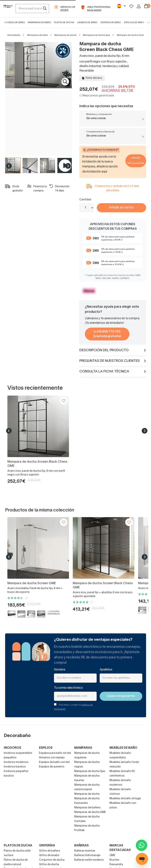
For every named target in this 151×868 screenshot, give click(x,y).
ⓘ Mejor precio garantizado (97, 96)
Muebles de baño (15, 22)
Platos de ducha (64, 22)
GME (112, 855)
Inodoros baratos (15, 767)
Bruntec (114, 860)
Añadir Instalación (136, 161)
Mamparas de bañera (87, 808)
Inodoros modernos (16, 762)
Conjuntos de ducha (52, 860)
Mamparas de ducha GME (90, 812)
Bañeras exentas (85, 851)
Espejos (46, 748)
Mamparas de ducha (65, 35)
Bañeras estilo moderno (89, 860)
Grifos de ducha (49, 864)
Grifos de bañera (49, 851)
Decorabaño (14, 35)
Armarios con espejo (52, 758)
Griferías (47, 846)
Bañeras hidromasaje (87, 855)
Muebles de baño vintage (125, 799)
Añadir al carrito (121, 208)
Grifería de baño (111, 22)
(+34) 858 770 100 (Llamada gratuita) (107, 334)
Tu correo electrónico (68, 688)
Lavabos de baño (87, 22)
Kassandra (116, 864)
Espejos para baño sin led (55, 753)
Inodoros (13, 748)
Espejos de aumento (52, 767)
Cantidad (85, 200)
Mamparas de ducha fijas (96, 35)
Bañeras (81, 846)
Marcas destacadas (120, 848)
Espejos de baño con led (54, 762)
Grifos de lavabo (49, 855)
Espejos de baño (134, 22)
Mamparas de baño (39, 22)
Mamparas (83, 748)
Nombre (60, 670)
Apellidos (106, 670)
